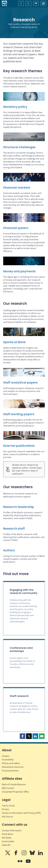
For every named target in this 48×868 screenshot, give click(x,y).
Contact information (12, 831)
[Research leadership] (24, 507)
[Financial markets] (24, 188)
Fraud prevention (10, 771)
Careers (6, 756)
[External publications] (24, 446)
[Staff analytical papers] (24, 383)
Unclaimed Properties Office (15, 792)
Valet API (6, 845)
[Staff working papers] (24, 414)
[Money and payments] (24, 271)
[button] (23, 736)
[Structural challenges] (24, 147)
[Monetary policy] (24, 107)
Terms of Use (8, 806)
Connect (8, 788)
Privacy (5, 809)
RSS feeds (7, 838)
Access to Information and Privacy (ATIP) (21, 813)
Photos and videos (11, 763)
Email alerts (8, 834)
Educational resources (13, 767)
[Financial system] (24, 228)
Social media (8, 841)
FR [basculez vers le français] (36, 3)
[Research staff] (24, 529)
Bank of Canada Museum (14, 784)
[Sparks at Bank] (24, 342)
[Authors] (24, 550)
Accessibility (8, 760)
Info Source (7, 817)
